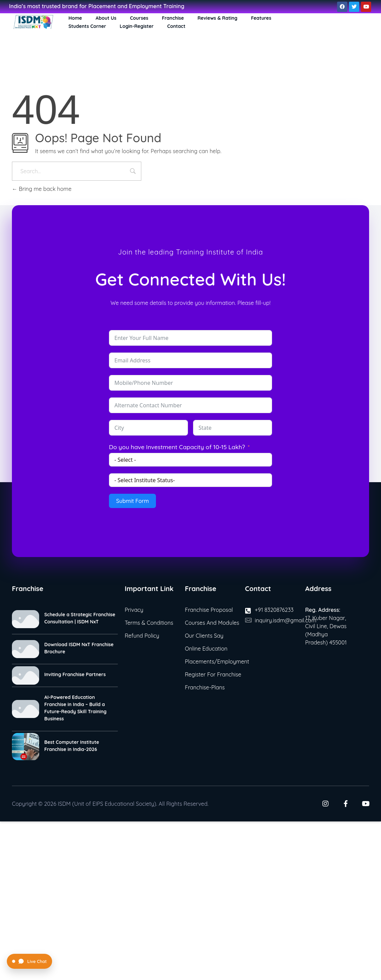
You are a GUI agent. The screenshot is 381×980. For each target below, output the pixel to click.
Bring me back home (42, 189)
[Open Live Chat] (29, 961)
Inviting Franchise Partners (75, 674)
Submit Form (132, 501)
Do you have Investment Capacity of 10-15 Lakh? (177, 447)
